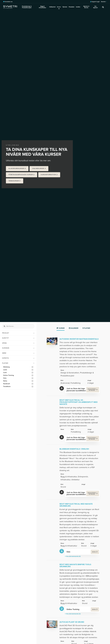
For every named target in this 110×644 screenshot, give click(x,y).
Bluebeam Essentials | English (74, 449)
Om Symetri (95, 7)
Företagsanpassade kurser (21, 175)
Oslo (5, 378)
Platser (86, 328)
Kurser (59, 7)
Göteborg (6, 367)
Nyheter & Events (86, 7)
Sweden (104, 2)
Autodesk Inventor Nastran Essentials (79, 339)
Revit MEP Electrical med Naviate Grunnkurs (76, 505)
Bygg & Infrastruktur (42, 7)
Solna (5, 381)
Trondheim (7, 387)
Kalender (74, 328)
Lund (5, 373)
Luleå (5, 370)
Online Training (9, 375)
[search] (103, 7)
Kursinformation (48, 175)
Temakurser (14, 181)
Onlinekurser (38, 169)
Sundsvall (7, 384)
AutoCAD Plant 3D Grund (72, 622)
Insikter (78, 7)
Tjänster (65, 7)
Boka (94, 552)
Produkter (72, 7)
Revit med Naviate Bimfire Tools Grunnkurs (75, 566)
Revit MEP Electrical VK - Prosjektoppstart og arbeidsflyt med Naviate (79, 402)
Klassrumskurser (16, 169)
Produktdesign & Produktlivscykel (27, 7)
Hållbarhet (52, 7)
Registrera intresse (92, 390)
